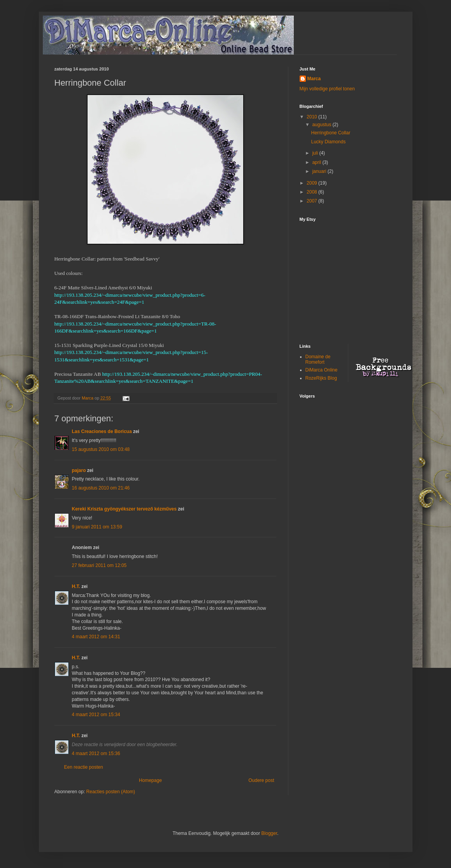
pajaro (79, 470)
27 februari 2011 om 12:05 (99, 565)
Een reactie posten (84, 767)
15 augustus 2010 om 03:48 (101, 449)
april (317, 162)
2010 (312, 117)
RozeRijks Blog (321, 378)
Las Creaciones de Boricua (102, 431)
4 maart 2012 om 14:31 (96, 637)
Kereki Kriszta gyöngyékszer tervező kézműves (124, 509)
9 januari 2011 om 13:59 (97, 527)
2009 (312, 183)
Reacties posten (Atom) (111, 792)
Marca (314, 79)
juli (316, 153)
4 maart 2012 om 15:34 (96, 715)
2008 (312, 192)
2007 (312, 201)
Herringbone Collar (331, 133)
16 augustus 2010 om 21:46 (101, 488)
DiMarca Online (322, 370)
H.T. (76, 586)
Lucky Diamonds (328, 142)
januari (320, 171)
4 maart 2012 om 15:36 (96, 754)
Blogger (269, 833)
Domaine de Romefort (318, 359)
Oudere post (261, 780)
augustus (322, 125)
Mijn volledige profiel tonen (327, 89)
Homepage (150, 780)
